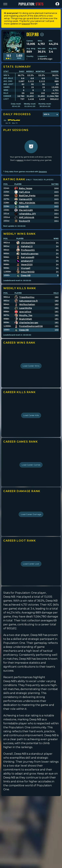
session (20, 173)
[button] (5, 4)
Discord (26, 24)
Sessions (43, 184)
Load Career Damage (31, 527)
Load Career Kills (31, 428)
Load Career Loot (31, 576)
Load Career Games (31, 477)
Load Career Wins (31, 378)
